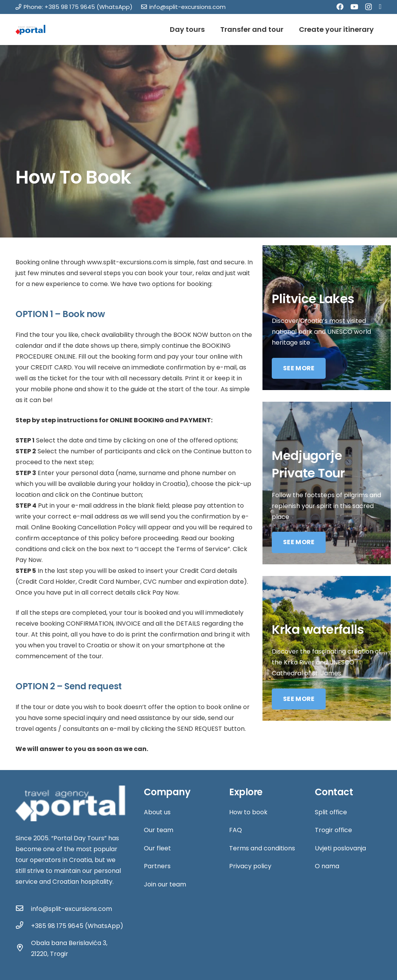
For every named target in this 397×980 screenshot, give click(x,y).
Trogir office (333, 830)
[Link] (30, 30)
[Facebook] (340, 7)
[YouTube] (354, 7)
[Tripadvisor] (380, 7)
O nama (327, 866)
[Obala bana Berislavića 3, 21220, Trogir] (23, 949)
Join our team (165, 884)
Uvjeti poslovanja (340, 848)
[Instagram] (369, 7)
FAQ (236, 830)
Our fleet (157, 848)
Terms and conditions (262, 848)
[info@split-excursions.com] (23, 909)
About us (157, 812)
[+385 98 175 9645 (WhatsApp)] (23, 926)
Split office (331, 812)
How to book (248, 812)
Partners (157, 866)
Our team (159, 830)
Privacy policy (250, 866)
